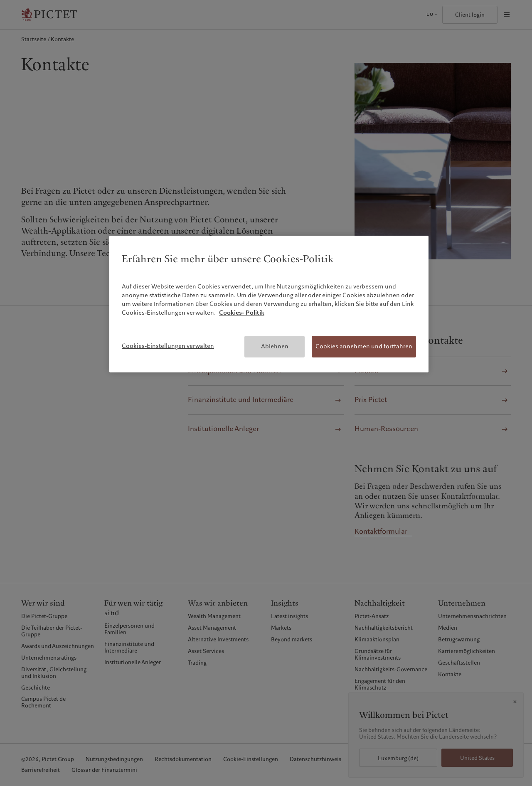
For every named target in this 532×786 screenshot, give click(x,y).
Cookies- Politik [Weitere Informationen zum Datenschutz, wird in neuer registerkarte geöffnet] (242, 313)
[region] (269, 304)
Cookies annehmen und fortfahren (364, 346)
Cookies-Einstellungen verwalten (168, 346)
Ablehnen (275, 346)
